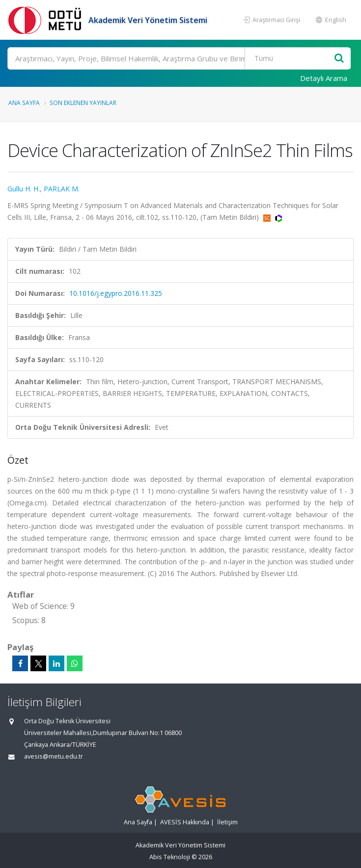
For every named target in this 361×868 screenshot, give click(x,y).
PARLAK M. (62, 189)
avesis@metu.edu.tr (54, 756)
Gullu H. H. (24, 189)
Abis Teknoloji (170, 857)
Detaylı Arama (324, 78)
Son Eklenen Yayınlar (83, 103)
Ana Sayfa (24, 103)
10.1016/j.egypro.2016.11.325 (116, 293)
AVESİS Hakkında (185, 822)
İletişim (227, 822)
